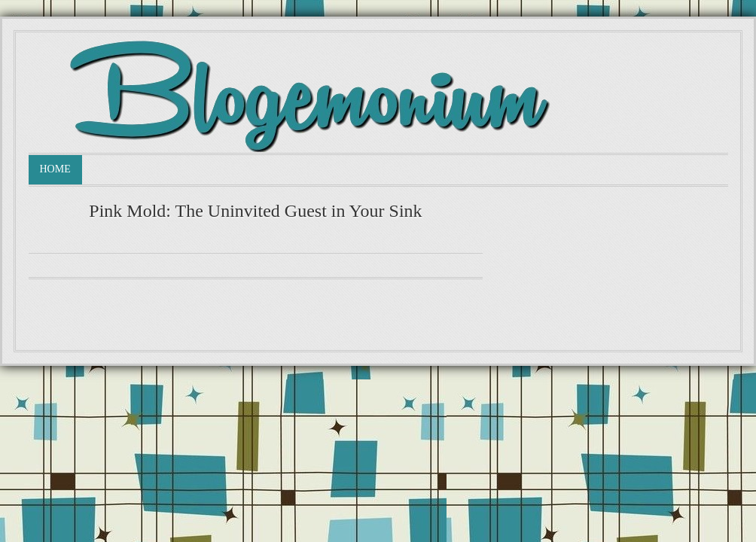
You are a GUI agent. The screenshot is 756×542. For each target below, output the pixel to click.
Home (55, 169)
